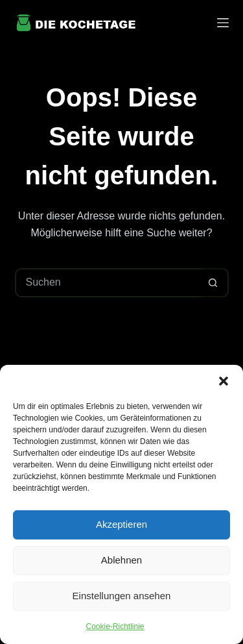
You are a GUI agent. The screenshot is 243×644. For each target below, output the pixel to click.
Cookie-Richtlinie (115, 626)
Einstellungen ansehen (122, 596)
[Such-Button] (213, 283)
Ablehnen (121, 560)
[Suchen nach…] (107, 283)
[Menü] (223, 23)
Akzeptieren (121, 524)
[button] (224, 381)
